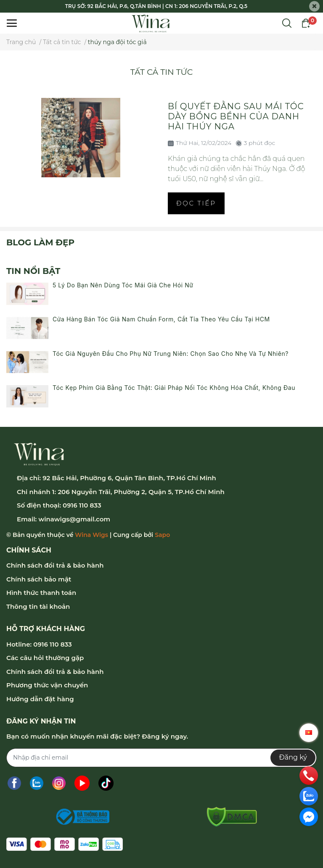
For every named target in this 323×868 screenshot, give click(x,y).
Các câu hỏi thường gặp (45, 658)
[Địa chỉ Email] (161, 758)
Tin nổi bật (33, 271)
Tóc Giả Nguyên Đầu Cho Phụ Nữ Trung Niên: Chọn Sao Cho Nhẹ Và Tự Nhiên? (171, 354)
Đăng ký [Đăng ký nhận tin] (293, 757)
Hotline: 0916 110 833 (39, 644)
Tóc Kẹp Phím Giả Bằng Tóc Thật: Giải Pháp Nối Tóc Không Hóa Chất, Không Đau (174, 388)
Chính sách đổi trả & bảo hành (55, 565)
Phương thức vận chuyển (47, 685)
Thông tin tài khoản (38, 606)
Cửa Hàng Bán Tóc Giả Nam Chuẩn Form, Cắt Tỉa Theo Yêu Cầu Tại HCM (161, 319)
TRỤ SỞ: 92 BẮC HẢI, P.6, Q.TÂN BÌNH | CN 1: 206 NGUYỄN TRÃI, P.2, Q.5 (156, 6)
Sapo (162, 535)
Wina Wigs (91, 535)
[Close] (314, 7)
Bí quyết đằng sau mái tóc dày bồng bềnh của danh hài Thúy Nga (236, 116)
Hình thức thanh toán (41, 593)
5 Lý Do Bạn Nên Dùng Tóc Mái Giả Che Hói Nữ (123, 285)
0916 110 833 (82, 505)
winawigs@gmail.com (74, 519)
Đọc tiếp (196, 203)
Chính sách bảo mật (39, 579)
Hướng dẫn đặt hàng (40, 699)
